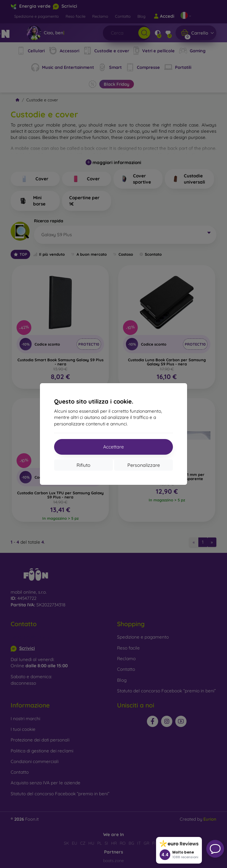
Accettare (113, 447)
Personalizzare (144, 465)
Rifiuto (83, 465)
